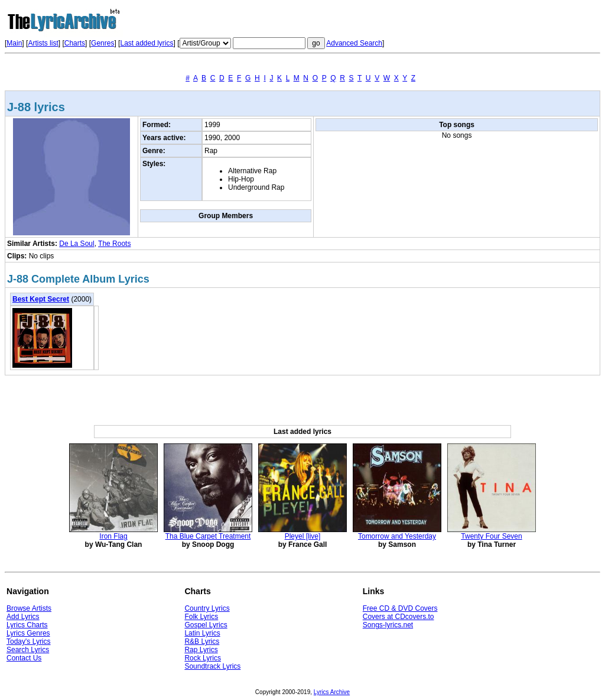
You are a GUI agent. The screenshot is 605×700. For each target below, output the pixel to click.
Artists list (43, 43)
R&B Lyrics (202, 641)
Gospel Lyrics (206, 625)
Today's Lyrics (29, 641)
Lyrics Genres (28, 633)
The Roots (114, 244)
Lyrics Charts (27, 625)
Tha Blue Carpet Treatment (208, 536)
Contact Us (24, 658)
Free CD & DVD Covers (400, 608)
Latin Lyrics (202, 633)
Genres (103, 43)
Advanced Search (354, 43)
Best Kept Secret (41, 299)
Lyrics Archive (332, 692)
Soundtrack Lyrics (212, 666)
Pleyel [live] (303, 536)
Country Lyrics (207, 608)
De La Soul (77, 244)
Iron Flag (113, 536)
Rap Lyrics (201, 650)
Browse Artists (29, 608)
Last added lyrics (147, 43)
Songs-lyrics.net (388, 625)
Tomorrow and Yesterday (397, 536)
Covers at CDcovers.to (399, 617)
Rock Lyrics (203, 658)
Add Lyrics (23, 617)
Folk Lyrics (201, 617)
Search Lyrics (28, 650)
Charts (75, 43)
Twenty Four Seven (491, 536)
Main (14, 43)
